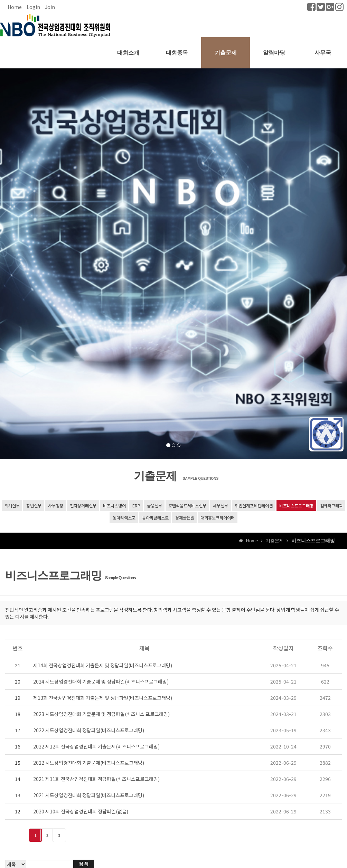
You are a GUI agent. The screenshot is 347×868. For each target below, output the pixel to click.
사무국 (323, 53)
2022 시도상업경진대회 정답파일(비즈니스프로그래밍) (89, 731)
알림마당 (274, 53)
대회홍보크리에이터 (218, 518)
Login (33, 7)
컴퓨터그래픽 (331, 505)
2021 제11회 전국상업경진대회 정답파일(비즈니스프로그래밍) (96, 780)
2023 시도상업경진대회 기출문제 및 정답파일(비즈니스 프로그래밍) (101, 715)
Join (50, 7)
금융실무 (154, 505)
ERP (136, 505)
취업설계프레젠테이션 (254, 505)
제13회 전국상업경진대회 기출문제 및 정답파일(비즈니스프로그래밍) (103, 699)
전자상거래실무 (83, 505)
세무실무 (221, 505)
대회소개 (128, 53)
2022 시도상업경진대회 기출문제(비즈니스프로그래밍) (89, 764)
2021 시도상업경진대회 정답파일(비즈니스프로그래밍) (89, 796)
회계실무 (12, 505)
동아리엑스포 (124, 518)
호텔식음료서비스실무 (187, 505)
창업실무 (34, 505)
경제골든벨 (184, 518)
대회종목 (177, 53)
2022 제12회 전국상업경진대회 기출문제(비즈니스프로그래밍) (96, 747)
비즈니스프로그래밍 (296, 505)
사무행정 (55, 505)
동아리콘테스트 (155, 518)
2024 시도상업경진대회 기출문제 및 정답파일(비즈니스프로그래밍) (101, 683)
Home (15, 7)
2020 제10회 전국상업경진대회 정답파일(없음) (81, 812)
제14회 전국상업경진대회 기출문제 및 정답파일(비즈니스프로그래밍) (103, 666)
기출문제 (226, 53)
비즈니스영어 (114, 505)
